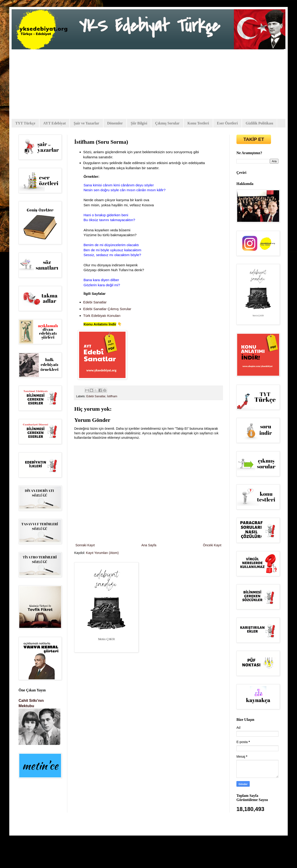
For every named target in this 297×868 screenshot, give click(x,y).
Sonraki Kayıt (85, 545)
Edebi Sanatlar (96, 396)
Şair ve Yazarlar (86, 123)
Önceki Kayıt (212, 545)
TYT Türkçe (25, 123)
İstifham (112, 396)
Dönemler (115, 123)
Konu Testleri (198, 123)
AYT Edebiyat (54, 123)
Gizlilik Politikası (260, 123)
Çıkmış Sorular (167, 123)
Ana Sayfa (149, 545)
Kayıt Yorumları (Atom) (102, 553)
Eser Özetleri (227, 123)
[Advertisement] (148, 84)
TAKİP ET (254, 139)
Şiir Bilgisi (139, 123)
